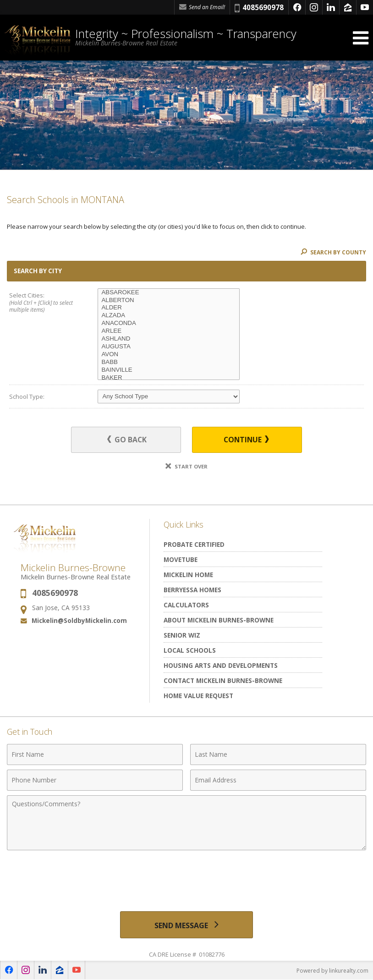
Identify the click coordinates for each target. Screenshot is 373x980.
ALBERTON (169, 300)
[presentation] (186, 877)
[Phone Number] (95, 780)
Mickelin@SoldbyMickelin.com (79, 621)
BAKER (169, 378)
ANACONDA (169, 323)
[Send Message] (186, 925)
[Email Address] (278, 780)
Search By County (333, 252)
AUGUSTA (169, 347)
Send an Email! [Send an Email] (202, 7)
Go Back (128, 440)
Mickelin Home (188, 575)
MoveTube (181, 559)
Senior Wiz (182, 635)
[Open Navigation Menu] (361, 38)
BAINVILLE (169, 370)
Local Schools (190, 650)
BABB (169, 362)
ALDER (169, 308)
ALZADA (169, 316)
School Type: (27, 396)
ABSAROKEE (169, 293)
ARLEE (169, 331)
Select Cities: (45, 303)
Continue (245, 440)
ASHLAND (169, 339)
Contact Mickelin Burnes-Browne (223, 680)
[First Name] (95, 754)
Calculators (186, 605)
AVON (169, 355)
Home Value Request (198, 696)
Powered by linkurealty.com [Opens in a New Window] (332, 971)
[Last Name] (278, 754)
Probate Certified (194, 544)
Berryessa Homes (192, 590)
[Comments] (186, 823)
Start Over (186, 466)
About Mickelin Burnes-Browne (219, 620)
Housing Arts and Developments (221, 665)
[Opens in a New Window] (297, 7)
